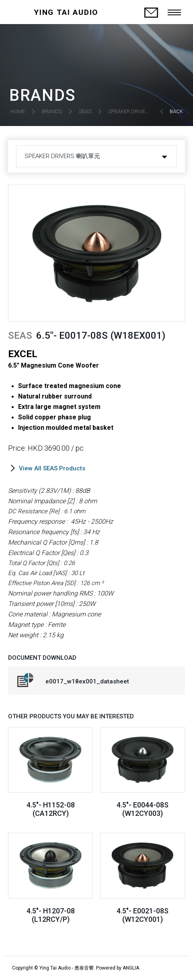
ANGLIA (131, 968)
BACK (176, 111)
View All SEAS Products (52, 468)
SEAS (85, 111)
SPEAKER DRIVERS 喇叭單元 (141, 111)
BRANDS (52, 111)
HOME (18, 111)
